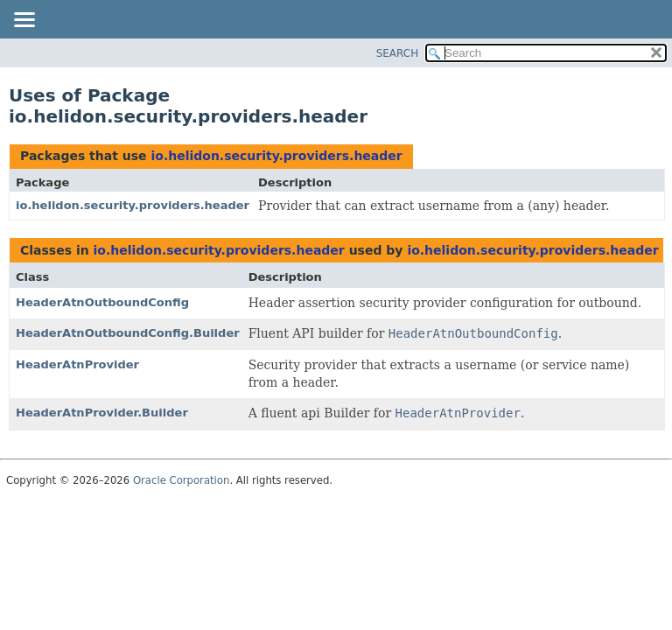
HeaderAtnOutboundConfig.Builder (128, 333)
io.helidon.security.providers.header (276, 156)
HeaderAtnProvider (77, 364)
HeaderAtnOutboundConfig (102, 302)
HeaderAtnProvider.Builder (102, 413)
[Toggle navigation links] (24, 21)
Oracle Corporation (182, 480)
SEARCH (398, 53)
